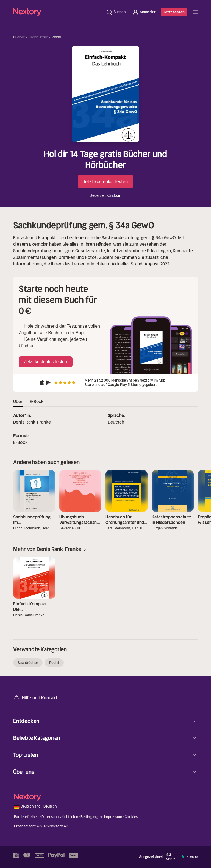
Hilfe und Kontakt (35, 697)
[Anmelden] (144, 12)
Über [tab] (18, 401)
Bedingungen (91, 817)
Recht (56, 37)
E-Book (20, 442)
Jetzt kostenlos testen (105, 181)
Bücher (19, 37)
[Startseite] (58, 12)
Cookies (131, 817)
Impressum (113, 817)
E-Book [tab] (37, 401)
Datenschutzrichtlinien (60, 817)
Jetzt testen (174, 12)
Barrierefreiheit (27, 817)
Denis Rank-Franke (32, 422)
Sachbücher (38, 37)
